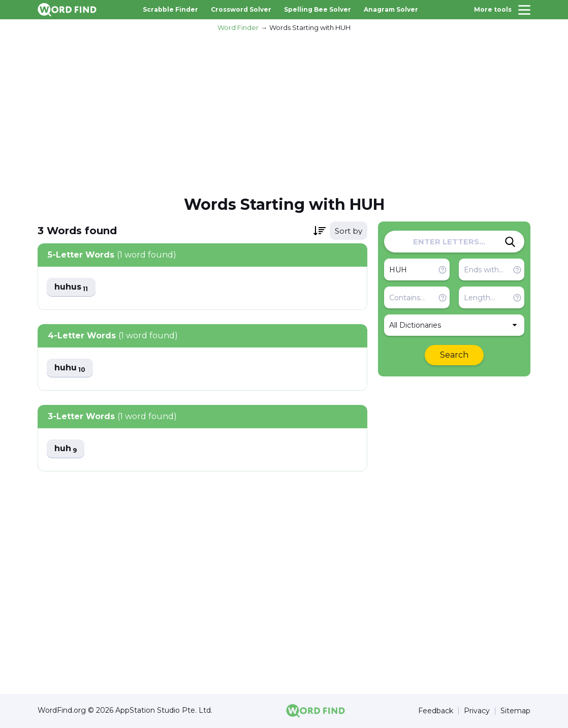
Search (454, 355)
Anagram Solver (391, 9)
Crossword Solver (241, 9)
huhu (70, 368)
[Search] (510, 242)
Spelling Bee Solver (318, 9)
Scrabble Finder (170, 9)
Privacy (477, 711)
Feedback (436, 711)
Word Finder (238, 27)
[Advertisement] (284, 112)
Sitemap (515, 711)
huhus (71, 287)
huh (66, 449)
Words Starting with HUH (310, 27)
